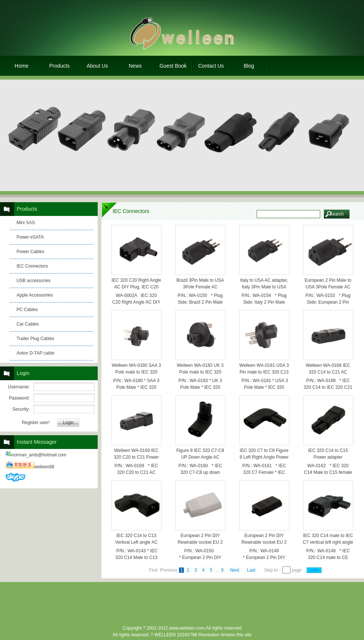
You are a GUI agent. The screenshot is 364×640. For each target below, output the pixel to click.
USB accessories (33, 281)
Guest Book (173, 66)
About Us (97, 66)
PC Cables (27, 310)
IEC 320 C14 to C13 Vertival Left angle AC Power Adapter (136, 542)
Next (235, 570)
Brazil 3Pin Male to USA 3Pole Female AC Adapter (200, 287)
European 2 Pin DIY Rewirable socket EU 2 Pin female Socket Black (264, 542)
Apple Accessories (35, 295)
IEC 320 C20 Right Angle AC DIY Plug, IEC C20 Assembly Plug (136, 287)
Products (59, 66)
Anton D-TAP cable (35, 353)
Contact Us (211, 66)
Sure (314, 570)
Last (251, 570)
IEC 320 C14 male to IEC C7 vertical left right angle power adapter (328, 542)
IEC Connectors (32, 266)
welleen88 (30, 467)
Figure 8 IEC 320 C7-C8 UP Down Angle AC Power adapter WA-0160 (200, 457)
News (135, 66)
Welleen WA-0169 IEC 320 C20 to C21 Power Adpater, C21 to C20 (136, 457)
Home (21, 66)
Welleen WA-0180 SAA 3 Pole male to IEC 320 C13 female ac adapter (136, 372)
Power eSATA (30, 237)
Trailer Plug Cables (35, 339)
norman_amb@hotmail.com (36, 455)
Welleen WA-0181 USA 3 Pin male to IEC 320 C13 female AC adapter (264, 372)
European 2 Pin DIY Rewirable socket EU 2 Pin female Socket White (200, 542)
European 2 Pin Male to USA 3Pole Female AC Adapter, (328, 287)
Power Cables (30, 252)
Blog (249, 66)
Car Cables (27, 324)
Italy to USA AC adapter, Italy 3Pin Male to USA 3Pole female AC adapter (264, 287)
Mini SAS (25, 223)
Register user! (36, 423)
